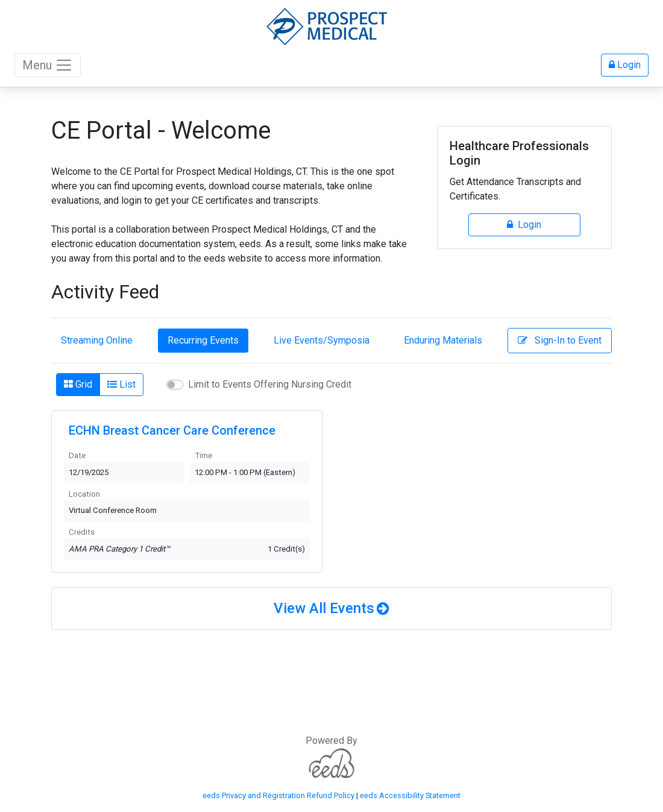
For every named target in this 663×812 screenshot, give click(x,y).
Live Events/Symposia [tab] (322, 340)
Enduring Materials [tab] (443, 340)
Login (625, 65)
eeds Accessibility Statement (410, 795)
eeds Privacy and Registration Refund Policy (278, 795)
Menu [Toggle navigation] (48, 65)
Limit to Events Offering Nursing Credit (270, 384)
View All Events (324, 608)
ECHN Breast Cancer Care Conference (172, 430)
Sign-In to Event (560, 340)
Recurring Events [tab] (203, 340)
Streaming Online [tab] (97, 340)
